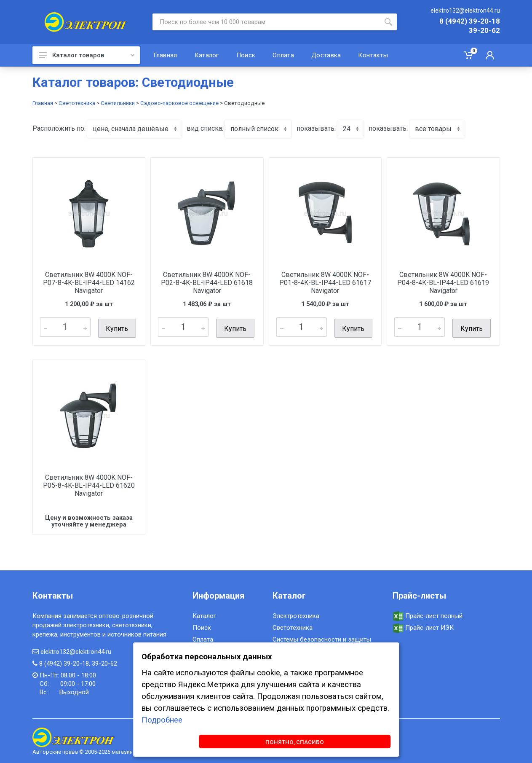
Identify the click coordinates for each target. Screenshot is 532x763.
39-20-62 (484, 31)
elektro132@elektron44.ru (465, 11)
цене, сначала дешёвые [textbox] (131, 129)
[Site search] (266, 22)
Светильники (118, 103)
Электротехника (296, 614)
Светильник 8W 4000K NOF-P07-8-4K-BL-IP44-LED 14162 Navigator (89, 283)
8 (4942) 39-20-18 (470, 21)
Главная (43, 103)
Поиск (202, 626)
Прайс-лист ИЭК (423, 626)
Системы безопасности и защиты (322, 638)
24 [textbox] (347, 129)
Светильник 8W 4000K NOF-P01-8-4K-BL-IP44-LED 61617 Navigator (325, 283)
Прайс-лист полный (428, 614)
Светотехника (77, 103)
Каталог (204, 614)
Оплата (203, 638)
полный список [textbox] (254, 129)
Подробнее (162, 718)
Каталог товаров (87, 55)
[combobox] (134, 129)
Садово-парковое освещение (179, 103)
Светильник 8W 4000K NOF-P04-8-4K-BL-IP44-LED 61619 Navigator (443, 283)
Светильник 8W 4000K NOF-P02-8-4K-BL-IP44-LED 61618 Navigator (207, 283)
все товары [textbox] (433, 129)
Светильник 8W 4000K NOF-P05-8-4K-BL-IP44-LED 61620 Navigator (89, 484)
